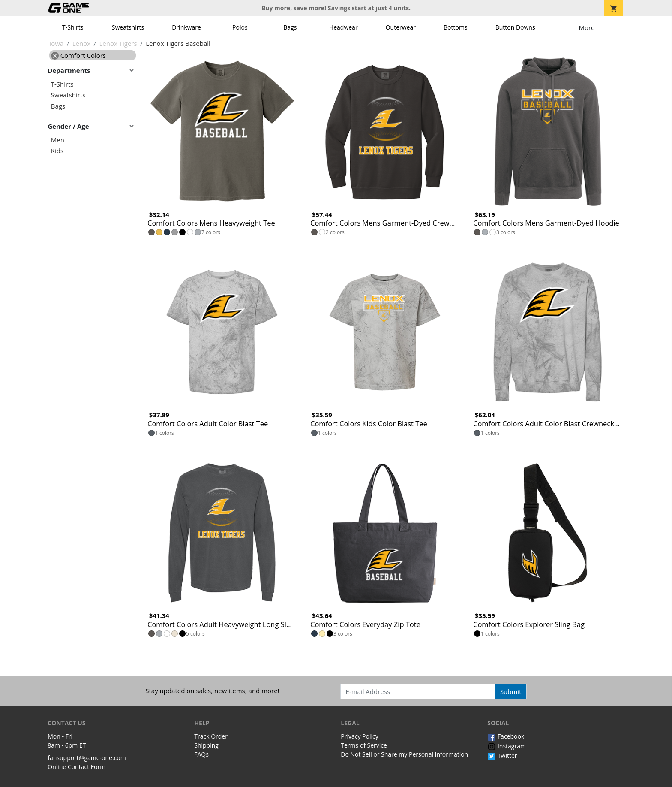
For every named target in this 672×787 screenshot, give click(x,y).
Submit (511, 691)
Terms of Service (364, 745)
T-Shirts (73, 27)
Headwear (343, 27)
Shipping (206, 745)
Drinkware (186, 27)
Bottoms (456, 27)
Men (58, 140)
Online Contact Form (76, 767)
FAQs (201, 754)
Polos (240, 27)
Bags (290, 27)
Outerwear (401, 27)
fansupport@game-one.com (87, 758)
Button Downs (515, 27)
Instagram (507, 746)
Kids (57, 151)
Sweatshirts (128, 27)
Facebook (506, 736)
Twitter (502, 755)
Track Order (211, 736)
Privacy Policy (359, 736)
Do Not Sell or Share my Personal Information (404, 754)
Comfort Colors (78, 55)
